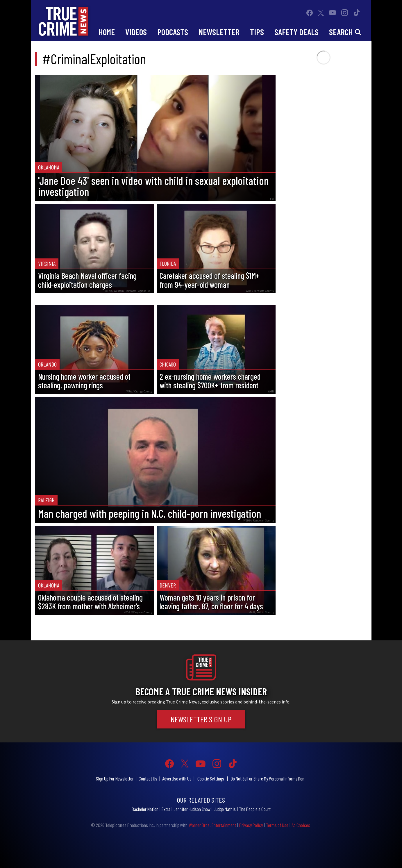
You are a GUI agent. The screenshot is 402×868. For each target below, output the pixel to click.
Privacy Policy (251, 825)
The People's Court (255, 809)
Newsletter (219, 32)
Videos (136, 32)
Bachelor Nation (145, 809)
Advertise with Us (177, 778)
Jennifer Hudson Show (192, 809)
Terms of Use (277, 825)
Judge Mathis (225, 809)
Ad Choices (301, 825)
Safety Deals (296, 32)
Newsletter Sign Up (201, 719)
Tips (257, 32)
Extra (166, 809)
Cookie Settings (211, 778)
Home (107, 32)
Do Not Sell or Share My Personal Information (268, 778)
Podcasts (173, 32)
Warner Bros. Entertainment (212, 825)
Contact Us (148, 778)
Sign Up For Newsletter (115, 778)
